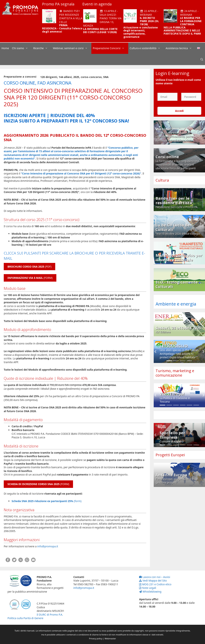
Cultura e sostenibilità (147, 48)
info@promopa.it (48, 546)
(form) (47, 501)
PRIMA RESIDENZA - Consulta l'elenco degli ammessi (62, 28)
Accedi (179, 111)
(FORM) (30, 278)
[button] (155, 351)
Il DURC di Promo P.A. (50, 615)
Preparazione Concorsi (111, 48)
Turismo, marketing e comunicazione (175, 373)
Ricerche (42, 48)
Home (5, 48)
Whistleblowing (150, 592)
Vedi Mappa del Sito (153, 581)
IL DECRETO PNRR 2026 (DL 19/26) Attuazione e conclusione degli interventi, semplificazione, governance (141, 27)
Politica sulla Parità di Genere (25, 618)
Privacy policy (96, 638)
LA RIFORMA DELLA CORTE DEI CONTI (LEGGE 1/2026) (100, 30)
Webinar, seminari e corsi (72, 48)
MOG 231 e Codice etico (155, 584)
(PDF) (29, 267)
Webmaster (110, 638)
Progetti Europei (170, 455)
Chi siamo (22, 48)
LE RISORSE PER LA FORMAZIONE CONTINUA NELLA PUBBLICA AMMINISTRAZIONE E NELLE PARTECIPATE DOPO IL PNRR (183, 26)
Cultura (162, 180)
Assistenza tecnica (181, 48)
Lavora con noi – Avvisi (155, 577)
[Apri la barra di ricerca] (202, 59)
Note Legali (148, 588)
